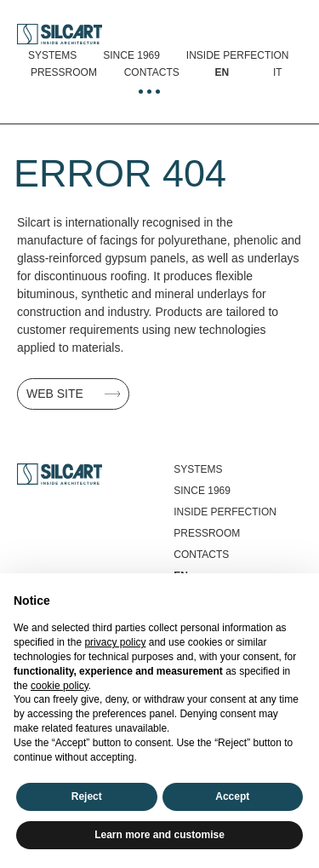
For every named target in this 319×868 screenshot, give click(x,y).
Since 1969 (131, 55)
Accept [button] (232, 796)
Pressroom (64, 72)
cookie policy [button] (60, 686)
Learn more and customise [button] (159, 835)
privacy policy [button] (115, 642)
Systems (52, 55)
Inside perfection (238, 55)
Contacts (152, 72)
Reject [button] (87, 796)
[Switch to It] (278, 72)
